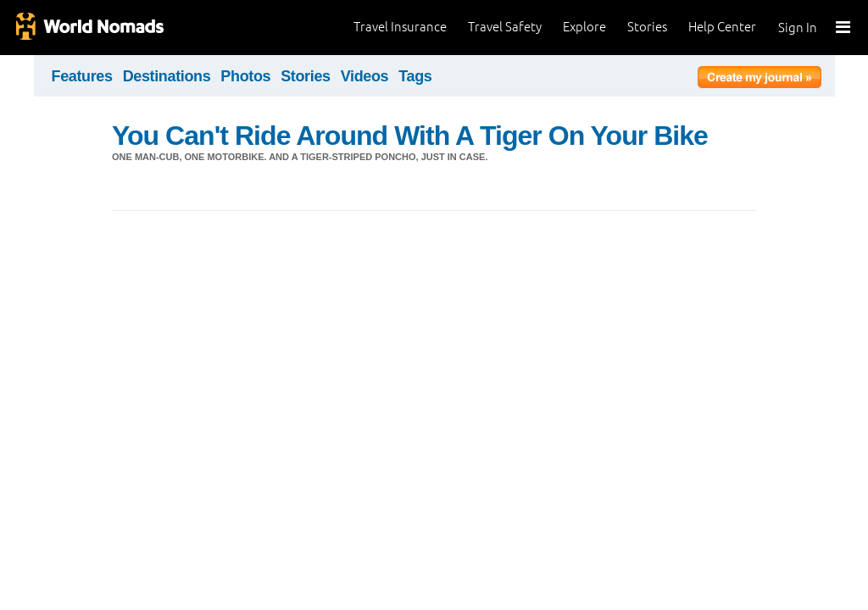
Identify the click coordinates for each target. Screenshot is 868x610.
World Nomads (89, 28)
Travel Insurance (400, 27)
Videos (365, 76)
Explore (584, 27)
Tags (415, 76)
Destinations (167, 76)
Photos (245, 76)
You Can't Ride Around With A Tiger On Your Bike (410, 136)
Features (82, 76)
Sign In (798, 28)
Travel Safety (505, 27)
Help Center (722, 27)
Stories (647, 27)
